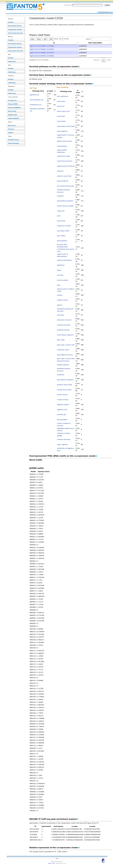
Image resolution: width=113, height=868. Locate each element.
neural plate (61, 121)
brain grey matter (63, 231)
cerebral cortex (62, 300)
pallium (60, 305)
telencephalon (62, 241)
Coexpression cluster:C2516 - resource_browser (24, 5)
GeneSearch (68, 5)
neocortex (60, 315)
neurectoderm (62, 146)
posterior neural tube (64, 385)
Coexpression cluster (105, 13)
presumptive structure (65, 355)
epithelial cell (34, 95)
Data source (12, 125)
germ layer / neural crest (66, 345)
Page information (14, 143)
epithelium (61, 265)
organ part (61, 211)
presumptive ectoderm (65, 201)
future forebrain (63, 181)
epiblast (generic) (63, 365)
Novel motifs (12, 111)
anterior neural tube (64, 176)
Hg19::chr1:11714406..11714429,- (42, 46)
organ (59, 270)
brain (59, 216)
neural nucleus (62, 395)
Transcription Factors (15, 26)
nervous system (63, 280)
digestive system (63, 405)
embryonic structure (64, 320)
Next (109, 60)
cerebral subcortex (64, 439)
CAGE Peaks (12, 62)
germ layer (61, 340)
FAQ (57, 859)
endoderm (61, 375)
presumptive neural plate (66, 126)
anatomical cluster (64, 156)
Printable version (14, 140)
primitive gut (61, 414)
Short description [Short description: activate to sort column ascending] (95, 43)
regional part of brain (64, 141)
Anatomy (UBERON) (14, 108)
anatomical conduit (64, 226)
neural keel (61, 116)
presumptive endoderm (65, 380)
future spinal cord (63, 111)
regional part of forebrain (66, 166)
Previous (97, 60)
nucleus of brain (63, 400)
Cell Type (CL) (12, 100)
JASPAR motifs (13, 115)
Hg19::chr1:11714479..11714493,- (42, 56)
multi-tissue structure (65, 161)
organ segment (62, 444)
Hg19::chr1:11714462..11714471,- (42, 53)
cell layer (60, 275)
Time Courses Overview (15, 33)
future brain (61, 221)
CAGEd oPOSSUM (13, 118)
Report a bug (52, 863)
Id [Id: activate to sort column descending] (54, 43)
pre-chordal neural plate (66, 186)
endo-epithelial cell (36, 100)
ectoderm (60, 196)
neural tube (61, 101)
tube (59, 285)
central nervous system (65, 206)
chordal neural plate (64, 390)
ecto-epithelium (63, 96)
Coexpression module (15, 29)
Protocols (11, 129)
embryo (60, 295)
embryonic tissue (63, 350)
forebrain (60, 171)
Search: (99, 39)
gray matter (61, 236)
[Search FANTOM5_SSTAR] (88, 5)
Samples (11, 22)
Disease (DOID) (13, 104)
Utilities (11, 133)
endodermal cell (35, 105)
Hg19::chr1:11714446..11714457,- (42, 49)
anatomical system (64, 325)
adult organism (62, 131)
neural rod (61, 106)
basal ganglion (62, 420)
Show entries (62, 39)
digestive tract (62, 410)
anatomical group (63, 330)
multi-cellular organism (65, 335)
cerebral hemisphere (64, 260)
